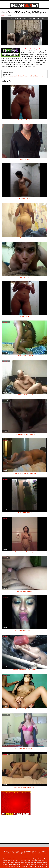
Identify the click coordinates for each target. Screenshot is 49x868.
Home (3, 15)
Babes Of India (16, 853)
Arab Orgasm (26, 853)
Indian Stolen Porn (34, 851)
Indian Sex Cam (9, 851)
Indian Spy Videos (21, 851)
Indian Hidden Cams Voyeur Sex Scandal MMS (29, 18)
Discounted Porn (37, 853)
